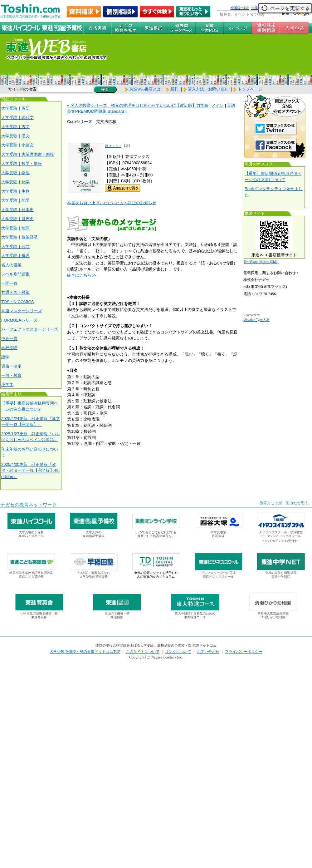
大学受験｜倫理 (15, 256)
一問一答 (9, 283)
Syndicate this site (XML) (261, 262)
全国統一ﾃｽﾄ (240, 8)
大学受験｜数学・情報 (22, 163)
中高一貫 (9, 339)
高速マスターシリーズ (22, 311)
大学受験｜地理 (15, 228)
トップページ (250, 89)
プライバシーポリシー (244, 652)
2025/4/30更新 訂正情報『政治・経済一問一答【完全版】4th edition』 (30, 471)
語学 (5, 357)
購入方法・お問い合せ (208, 89)
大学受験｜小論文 (17, 145)
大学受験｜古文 (15, 127)
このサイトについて (143, 652)
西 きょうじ (113, 146)
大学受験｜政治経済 (19, 237)
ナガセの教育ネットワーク (29, 505)
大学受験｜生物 (15, 191)
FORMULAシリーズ (19, 320)
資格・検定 (11, 366)
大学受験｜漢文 (15, 136)
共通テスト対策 (15, 292)
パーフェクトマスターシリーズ (30, 329)
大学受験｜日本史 (17, 210)
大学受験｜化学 (15, 182)
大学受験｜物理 (15, 173)
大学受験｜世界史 (17, 219)
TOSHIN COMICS (18, 302)
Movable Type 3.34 (256, 320)
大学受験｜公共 (15, 247)
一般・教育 (11, 375)
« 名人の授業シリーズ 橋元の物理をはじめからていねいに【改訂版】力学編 (138, 105)
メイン (218, 105)
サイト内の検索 (22, 89)
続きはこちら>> (82, 275)
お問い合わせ (208, 652)
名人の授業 (11, 265)
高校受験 (9, 348)
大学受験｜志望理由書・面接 (28, 154)
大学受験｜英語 (15, 108)
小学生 (7, 385)
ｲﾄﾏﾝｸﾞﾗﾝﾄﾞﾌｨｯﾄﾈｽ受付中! (281, 541)
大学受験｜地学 (15, 200)
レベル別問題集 (15, 274)
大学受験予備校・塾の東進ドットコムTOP (85, 652)
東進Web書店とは (143, 89)
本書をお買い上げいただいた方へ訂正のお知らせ (112, 203)
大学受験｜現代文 (17, 118)
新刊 (172, 89)
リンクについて (178, 652)
